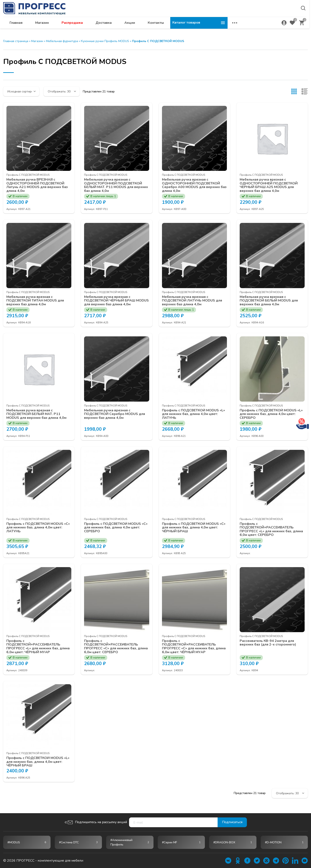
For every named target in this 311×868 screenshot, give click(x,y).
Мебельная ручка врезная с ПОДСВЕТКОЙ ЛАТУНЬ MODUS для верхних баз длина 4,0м (192, 301)
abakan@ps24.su (279, 14)
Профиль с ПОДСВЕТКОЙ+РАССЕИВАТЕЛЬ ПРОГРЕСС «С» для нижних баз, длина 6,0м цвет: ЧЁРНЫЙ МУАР (194, 647)
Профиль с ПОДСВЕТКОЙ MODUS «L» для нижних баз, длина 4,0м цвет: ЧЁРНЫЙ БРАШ (38, 762)
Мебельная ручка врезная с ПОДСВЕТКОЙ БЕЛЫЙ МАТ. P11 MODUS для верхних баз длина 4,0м (36, 414)
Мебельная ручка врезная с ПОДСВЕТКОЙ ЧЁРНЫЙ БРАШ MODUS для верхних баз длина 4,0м (114, 301)
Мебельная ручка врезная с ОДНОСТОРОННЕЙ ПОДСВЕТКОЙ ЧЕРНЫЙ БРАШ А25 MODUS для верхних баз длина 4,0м (269, 185)
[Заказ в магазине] (21, 91)
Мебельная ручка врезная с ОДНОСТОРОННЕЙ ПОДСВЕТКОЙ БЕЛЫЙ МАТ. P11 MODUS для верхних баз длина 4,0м (116, 185)
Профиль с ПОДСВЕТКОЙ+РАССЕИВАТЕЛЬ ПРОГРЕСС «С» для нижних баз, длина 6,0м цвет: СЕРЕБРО (116, 647)
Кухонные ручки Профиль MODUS (105, 41)
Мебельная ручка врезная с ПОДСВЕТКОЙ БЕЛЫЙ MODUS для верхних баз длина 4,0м (269, 301)
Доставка (161, 25)
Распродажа (129, 25)
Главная (73, 25)
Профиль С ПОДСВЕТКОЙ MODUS (28, 175)
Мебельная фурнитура (62, 41)
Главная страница (16, 41)
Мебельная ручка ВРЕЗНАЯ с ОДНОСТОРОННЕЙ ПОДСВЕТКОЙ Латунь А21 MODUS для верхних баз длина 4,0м (37, 185)
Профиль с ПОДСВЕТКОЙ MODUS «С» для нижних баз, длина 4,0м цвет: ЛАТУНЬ (38, 528)
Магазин (99, 25)
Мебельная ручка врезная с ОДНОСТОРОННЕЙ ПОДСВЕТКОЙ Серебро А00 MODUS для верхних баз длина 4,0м (194, 185)
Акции (187, 25)
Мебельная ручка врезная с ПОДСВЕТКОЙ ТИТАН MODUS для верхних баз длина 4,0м (35, 301)
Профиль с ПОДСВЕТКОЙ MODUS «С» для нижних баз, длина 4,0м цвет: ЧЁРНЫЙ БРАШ (194, 528)
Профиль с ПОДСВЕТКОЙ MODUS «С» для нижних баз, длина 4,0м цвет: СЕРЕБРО (116, 528)
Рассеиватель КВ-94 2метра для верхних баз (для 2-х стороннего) (268, 643)
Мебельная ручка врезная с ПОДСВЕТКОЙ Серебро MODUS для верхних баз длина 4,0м (115, 414)
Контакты (213, 25)
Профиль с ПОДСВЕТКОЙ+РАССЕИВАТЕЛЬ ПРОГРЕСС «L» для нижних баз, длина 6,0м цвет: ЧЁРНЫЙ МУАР (38, 647)
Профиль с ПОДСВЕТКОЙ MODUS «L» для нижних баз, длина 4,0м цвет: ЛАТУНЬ (194, 414)
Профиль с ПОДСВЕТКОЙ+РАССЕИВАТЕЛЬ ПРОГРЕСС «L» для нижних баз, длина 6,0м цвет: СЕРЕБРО (271, 530)
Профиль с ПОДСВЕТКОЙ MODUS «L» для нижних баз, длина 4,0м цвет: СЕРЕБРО (271, 414)
